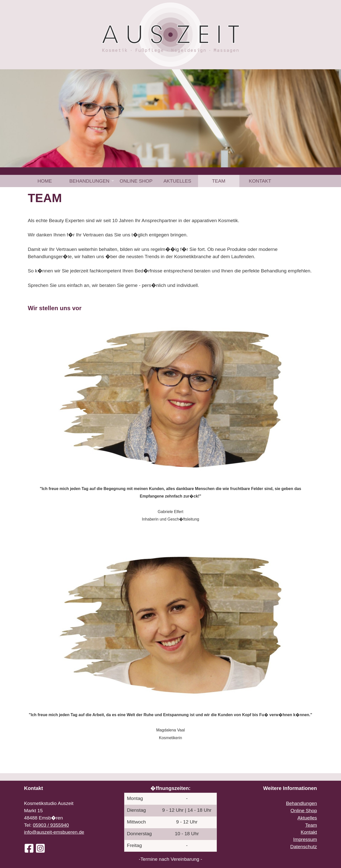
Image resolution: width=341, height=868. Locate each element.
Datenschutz (304, 847)
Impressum (305, 839)
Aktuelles (177, 181)
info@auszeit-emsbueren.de (54, 832)
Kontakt (260, 181)
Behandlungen (89, 181)
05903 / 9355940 (51, 825)
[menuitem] (45, 181)
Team (219, 181)
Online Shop (136, 181)
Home (45, 181)
